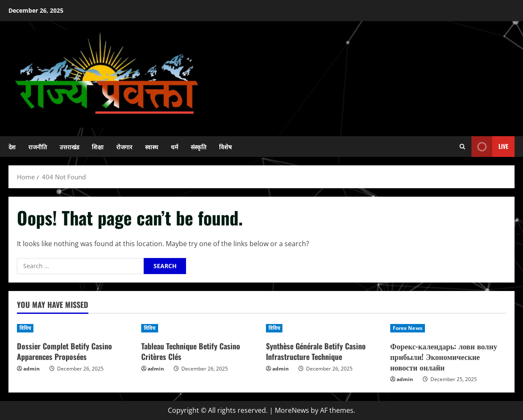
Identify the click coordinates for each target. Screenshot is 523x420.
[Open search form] (462, 147)
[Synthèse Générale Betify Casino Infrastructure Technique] (324, 328)
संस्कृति (199, 147)
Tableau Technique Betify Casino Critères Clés (191, 351)
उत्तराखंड (69, 147)
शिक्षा (98, 147)
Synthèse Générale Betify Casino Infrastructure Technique (316, 351)
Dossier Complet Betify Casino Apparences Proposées (64, 351)
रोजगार (124, 147)
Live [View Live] (490, 147)
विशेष (225, 147)
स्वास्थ (152, 147)
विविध (25, 328)
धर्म (174, 147)
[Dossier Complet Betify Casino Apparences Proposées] (75, 328)
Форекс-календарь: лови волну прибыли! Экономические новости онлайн (444, 357)
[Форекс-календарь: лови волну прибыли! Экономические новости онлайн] (448, 328)
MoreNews (292, 410)
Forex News (408, 328)
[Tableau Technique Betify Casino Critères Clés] (199, 328)
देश (12, 147)
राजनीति (38, 147)
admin (31, 369)
